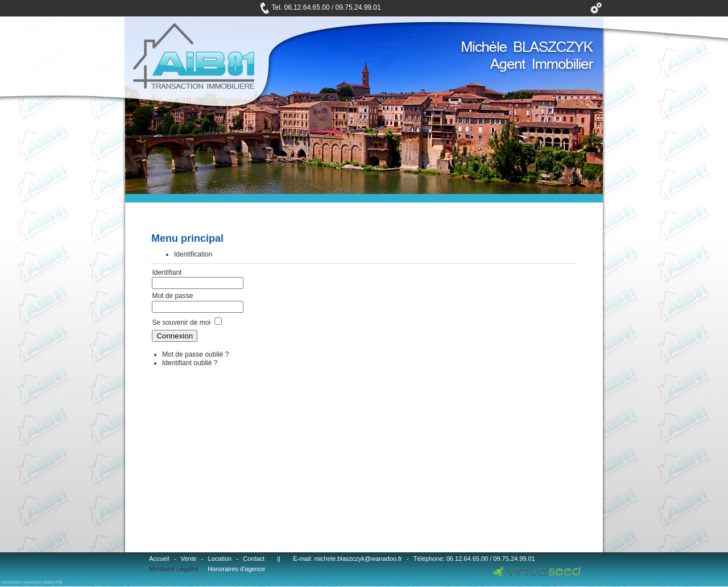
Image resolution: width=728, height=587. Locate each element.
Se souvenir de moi (181, 323)
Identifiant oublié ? (190, 363)
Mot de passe (173, 296)
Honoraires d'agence (236, 569)
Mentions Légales (173, 569)
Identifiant (167, 272)
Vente (188, 559)
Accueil (159, 559)
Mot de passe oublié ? (195, 354)
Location (220, 559)
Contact (254, 559)
